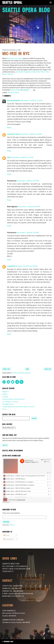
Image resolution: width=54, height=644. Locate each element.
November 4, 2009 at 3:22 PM (22, 157)
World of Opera (14, 93)
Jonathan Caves (13, 134)
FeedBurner (12, 525)
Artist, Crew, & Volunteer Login (16, 569)
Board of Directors (11, 564)
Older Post (48, 369)
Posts (7, 535)
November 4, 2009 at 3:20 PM (31, 134)
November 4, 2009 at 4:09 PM (28, 181)
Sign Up (5, 445)
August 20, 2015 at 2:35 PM (27, 266)
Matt (9, 157)
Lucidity (5, 397)
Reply (9, 128)
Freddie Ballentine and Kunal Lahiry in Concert (18, 407)
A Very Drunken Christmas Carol (13, 399)
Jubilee (5, 394)
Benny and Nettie (14, 101)
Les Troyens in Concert (10, 402)
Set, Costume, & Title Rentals (15, 566)
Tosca (4, 409)
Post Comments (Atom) (21, 373)
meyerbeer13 (12, 266)
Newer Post (6, 369)
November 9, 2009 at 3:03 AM (28, 233)
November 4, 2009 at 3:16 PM (32, 101)
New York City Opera (15, 59)
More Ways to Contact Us (13, 596)
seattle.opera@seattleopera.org (21, 594)
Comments (9, 539)
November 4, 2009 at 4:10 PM (29, 207)
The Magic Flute (8, 404)
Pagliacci (5, 392)
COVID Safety (8, 571)
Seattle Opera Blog (26, 10)
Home (27, 369)
